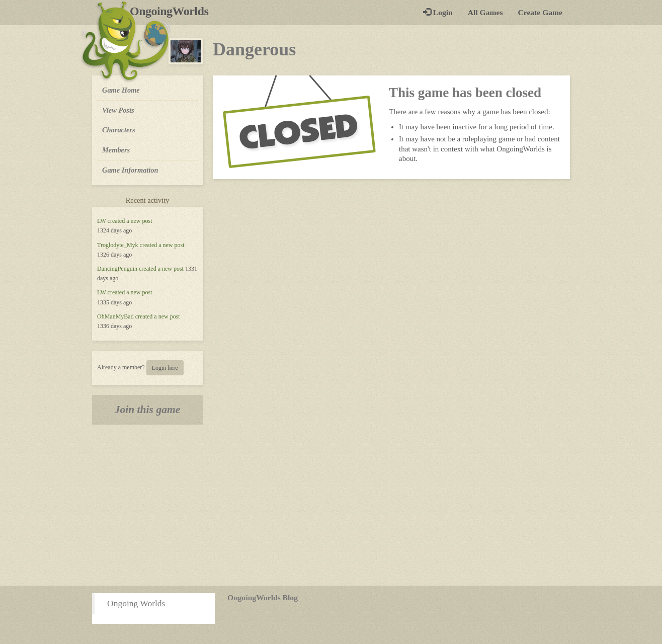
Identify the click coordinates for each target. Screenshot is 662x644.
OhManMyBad (115, 316)
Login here (165, 368)
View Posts (118, 110)
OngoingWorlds (173, 11)
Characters (118, 129)
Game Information (130, 170)
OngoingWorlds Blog (263, 597)
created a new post (130, 221)
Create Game (540, 12)
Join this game (148, 410)
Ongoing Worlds (136, 603)
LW (102, 221)
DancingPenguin (117, 269)
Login (438, 12)
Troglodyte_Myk (118, 245)
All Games (485, 12)
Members (116, 150)
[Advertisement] (331, 505)
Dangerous (254, 49)
